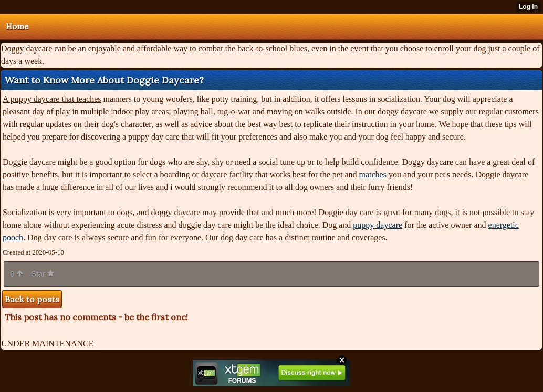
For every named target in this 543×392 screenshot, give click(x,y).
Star (43, 274)
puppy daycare (378, 225)
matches (372, 174)
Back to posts (32, 299)
